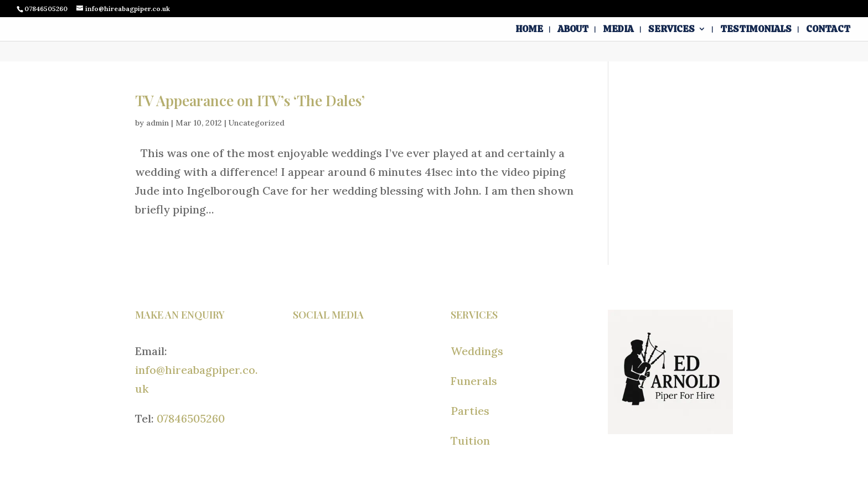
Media (618, 30)
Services (671, 30)
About (573, 30)
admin (157, 123)
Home (529, 30)
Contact (828, 30)
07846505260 (191, 418)
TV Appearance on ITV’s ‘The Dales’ (250, 100)
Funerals (474, 381)
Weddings (477, 351)
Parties (470, 411)
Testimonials (756, 30)
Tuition (470, 441)
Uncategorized (257, 123)
